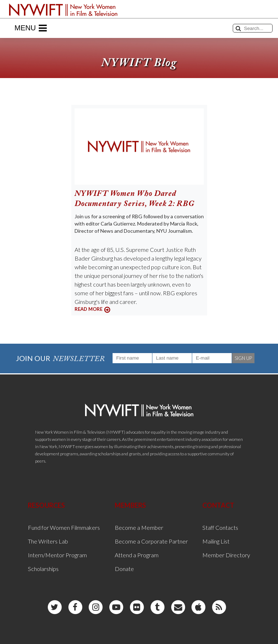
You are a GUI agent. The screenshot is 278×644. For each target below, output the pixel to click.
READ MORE (89, 309)
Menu (31, 28)
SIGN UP (243, 358)
